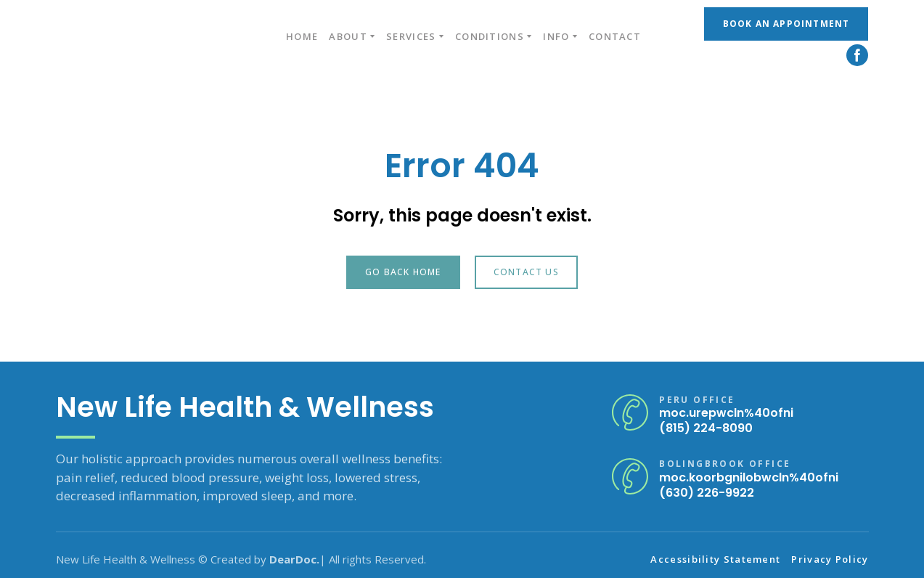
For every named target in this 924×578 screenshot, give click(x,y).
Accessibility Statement (715, 559)
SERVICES (411, 36)
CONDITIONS (490, 36)
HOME (302, 36)
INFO (556, 36)
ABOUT (348, 36)
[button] (786, 24)
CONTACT (615, 36)
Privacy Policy (830, 559)
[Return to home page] (139, 36)
